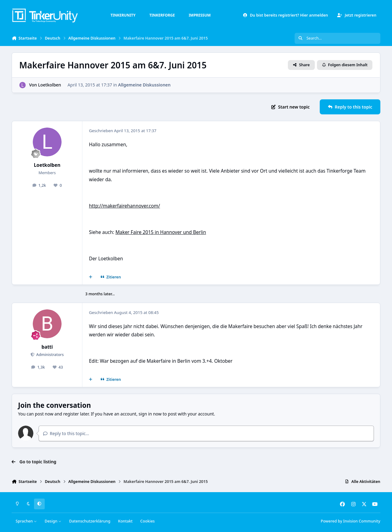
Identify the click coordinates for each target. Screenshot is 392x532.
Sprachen (26, 521)
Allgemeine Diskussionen (144, 85)
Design (53, 521)
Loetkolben (50, 85)
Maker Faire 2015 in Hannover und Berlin (161, 232)
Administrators (49, 355)
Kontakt (125, 521)
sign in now (150, 414)
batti (47, 347)
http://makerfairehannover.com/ (124, 206)
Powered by (350, 521)
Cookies (147, 521)
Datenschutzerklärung (90, 521)
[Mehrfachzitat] (91, 277)
